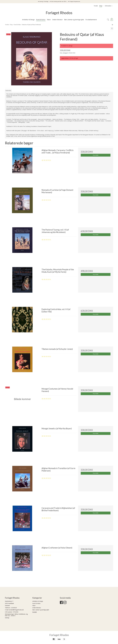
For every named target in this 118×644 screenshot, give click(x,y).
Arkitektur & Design (38, 601)
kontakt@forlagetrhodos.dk (16, 610)
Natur (34, 606)
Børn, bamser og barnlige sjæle (41, 610)
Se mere (35, 612)
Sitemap (7, 618)
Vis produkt (96, 155)
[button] (112, 28)
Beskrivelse (8, 91)
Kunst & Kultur (36, 603)
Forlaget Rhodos (59, 13)
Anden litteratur (37, 608)
